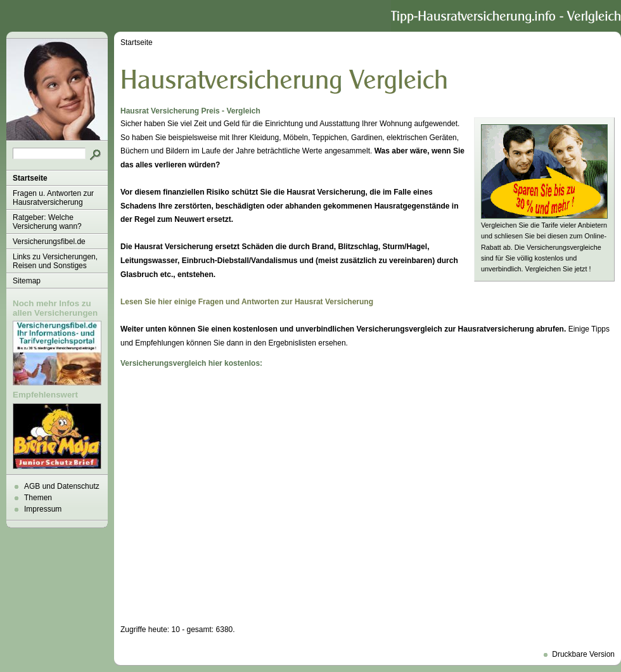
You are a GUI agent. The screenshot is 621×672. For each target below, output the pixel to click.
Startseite (30, 178)
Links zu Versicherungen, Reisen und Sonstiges (55, 261)
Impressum (43, 509)
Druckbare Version (583, 654)
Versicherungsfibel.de (49, 242)
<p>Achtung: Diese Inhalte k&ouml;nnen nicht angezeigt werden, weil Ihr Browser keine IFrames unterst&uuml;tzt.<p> (368, 496)
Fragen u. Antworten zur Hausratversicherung (53, 198)
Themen (38, 498)
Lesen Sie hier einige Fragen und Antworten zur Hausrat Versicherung (247, 302)
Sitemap (27, 281)
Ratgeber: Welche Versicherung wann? (47, 222)
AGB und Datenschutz (62, 486)
